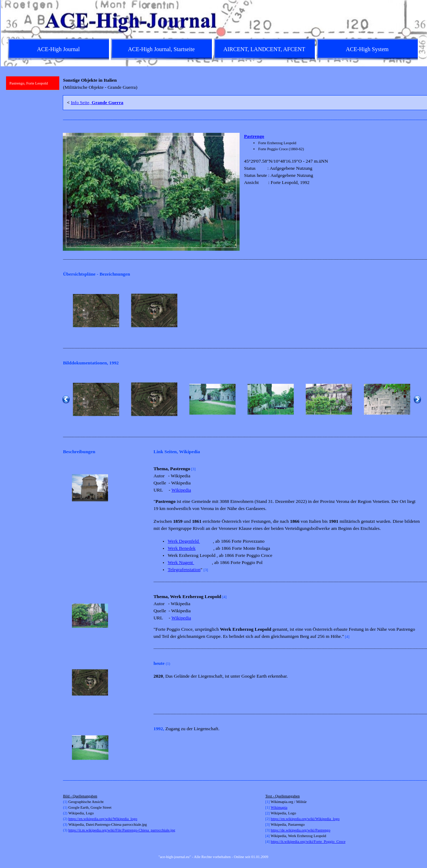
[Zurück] (66, 311)
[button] (96, 311)
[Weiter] (417, 311)
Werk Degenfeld (184, 541)
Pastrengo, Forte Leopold (29, 83)
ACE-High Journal (58, 49)
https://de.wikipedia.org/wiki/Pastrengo (301, 830)
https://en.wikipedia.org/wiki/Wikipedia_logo (103, 819)
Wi (273, 807)
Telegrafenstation (184, 569)
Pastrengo (254, 136)
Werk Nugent (181, 562)
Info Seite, (97, 102)
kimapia (281, 807)
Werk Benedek (182, 548)
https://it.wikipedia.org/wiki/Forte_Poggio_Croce (308, 842)
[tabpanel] (242, 84)
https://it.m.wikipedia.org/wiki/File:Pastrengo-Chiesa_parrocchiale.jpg (122, 830)
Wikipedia (181, 490)
